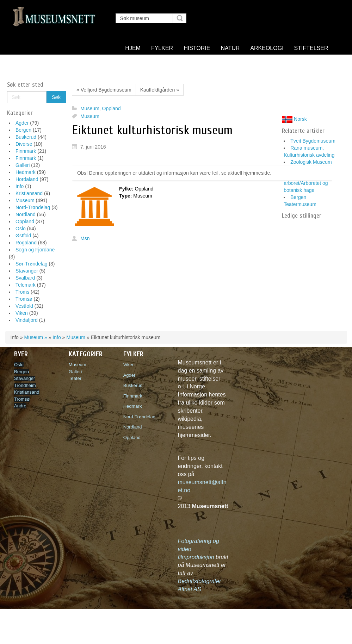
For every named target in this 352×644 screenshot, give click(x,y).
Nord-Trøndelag (33, 207)
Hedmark (26, 172)
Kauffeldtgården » (160, 90)
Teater (75, 378)
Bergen (23, 130)
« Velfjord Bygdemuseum (104, 90)
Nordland (26, 214)
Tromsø (24, 299)
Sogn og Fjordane (35, 250)
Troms (22, 292)
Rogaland (26, 243)
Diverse (24, 144)
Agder (22, 123)
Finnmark (26, 151)
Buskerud (26, 137)
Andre (20, 406)
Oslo (21, 229)
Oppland (25, 221)
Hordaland (27, 179)
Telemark (26, 285)
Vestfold (24, 306)
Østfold (23, 236)
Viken (22, 313)
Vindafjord (27, 320)
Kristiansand (29, 193)
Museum (25, 200)
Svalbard (25, 278)
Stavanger (27, 271)
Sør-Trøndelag (32, 264)
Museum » (35, 337)
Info (20, 186)
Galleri (23, 165)
